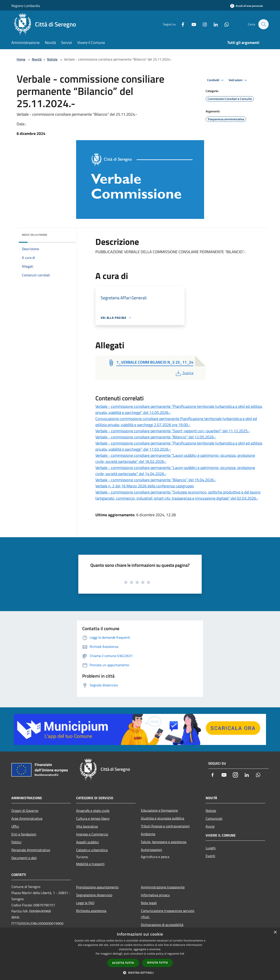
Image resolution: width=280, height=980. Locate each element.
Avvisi (210, 826)
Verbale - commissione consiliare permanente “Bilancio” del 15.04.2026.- (156, 480)
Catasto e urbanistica (92, 850)
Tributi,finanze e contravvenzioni (165, 826)
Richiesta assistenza (91, 911)
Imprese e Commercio (92, 834)
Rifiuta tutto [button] (158, 963)
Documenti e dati (24, 858)
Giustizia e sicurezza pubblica (163, 818)
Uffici (15, 826)
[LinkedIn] (213, 24)
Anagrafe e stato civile (93, 811)
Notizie (52, 59)
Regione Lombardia (26, 6)
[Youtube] (192, 24)
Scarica (184, 373)
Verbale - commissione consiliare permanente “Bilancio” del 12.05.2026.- (156, 437)
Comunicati (214, 818)
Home (21, 59)
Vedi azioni (238, 80)
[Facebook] (181, 24)
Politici (16, 842)
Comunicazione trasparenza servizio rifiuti (168, 914)
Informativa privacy (155, 895)
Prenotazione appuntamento (97, 887)
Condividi (216, 80)
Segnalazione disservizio (94, 895)
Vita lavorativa (87, 826)
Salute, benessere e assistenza (164, 842)
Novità (37, 59)
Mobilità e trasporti (90, 864)
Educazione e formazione (159, 810)
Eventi (210, 856)
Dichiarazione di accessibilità (162, 925)
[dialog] (140, 954)
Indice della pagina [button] (34, 235)
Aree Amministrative (27, 818)
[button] (140, 973)
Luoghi (211, 848)
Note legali (149, 903)
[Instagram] (203, 24)
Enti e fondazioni (24, 834)
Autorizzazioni (151, 850)
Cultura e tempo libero (93, 818)
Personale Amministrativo (31, 850)
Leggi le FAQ (85, 903)
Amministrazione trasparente (163, 887)
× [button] (275, 932)
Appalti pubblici (87, 842)
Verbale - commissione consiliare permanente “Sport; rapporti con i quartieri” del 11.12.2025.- (173, 431)
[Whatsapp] (224, 24)
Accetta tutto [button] (123, 963)
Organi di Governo (25, 811)
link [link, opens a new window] (182, 954)
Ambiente (148, 834)
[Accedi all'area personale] (247, 6)
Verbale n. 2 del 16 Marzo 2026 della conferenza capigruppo (145, 486)
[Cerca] (263, 24)
